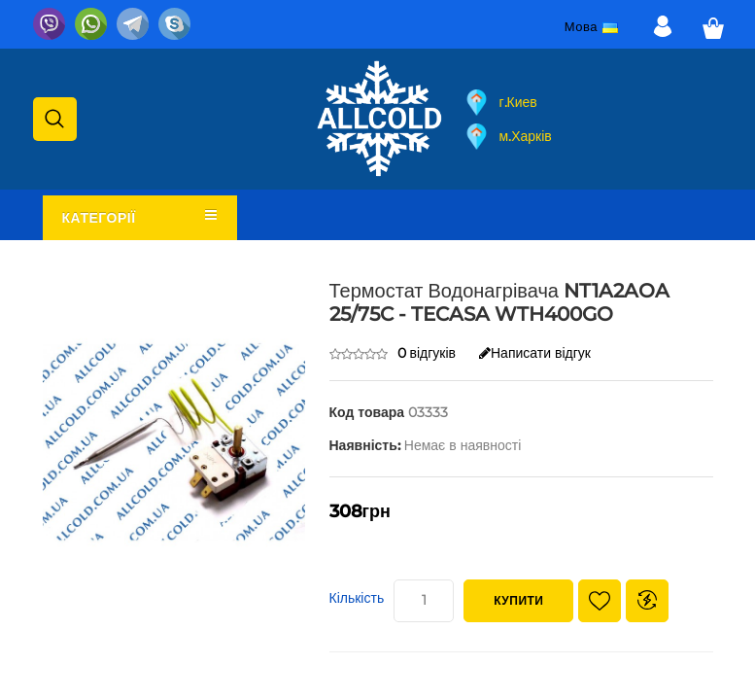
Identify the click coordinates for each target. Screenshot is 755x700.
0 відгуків (427, 353)
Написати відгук (535, 353)
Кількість (357, 598)
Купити (518, 600)
